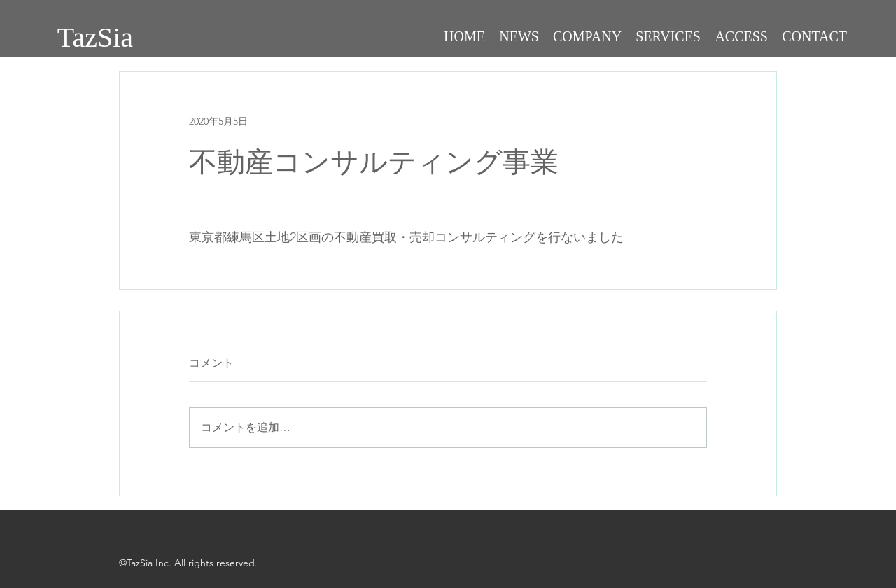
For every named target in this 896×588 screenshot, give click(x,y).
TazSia (95, 37)
